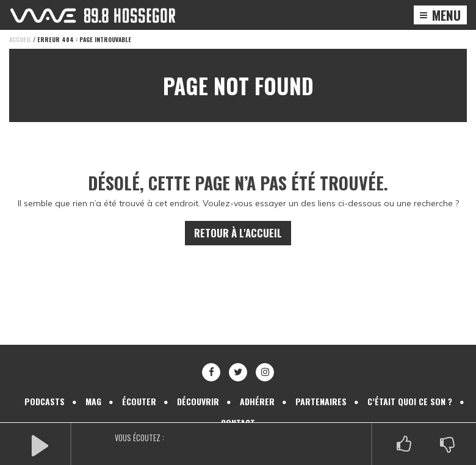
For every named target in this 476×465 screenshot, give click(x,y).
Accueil (20, 39)
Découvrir (198, 388)
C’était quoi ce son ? (410, 388)
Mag (93, 388)
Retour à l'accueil (238, 220)
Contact (238, 410)
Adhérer (257, 388)
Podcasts (45, 388)
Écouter (139, 388)
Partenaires (321, 388)
